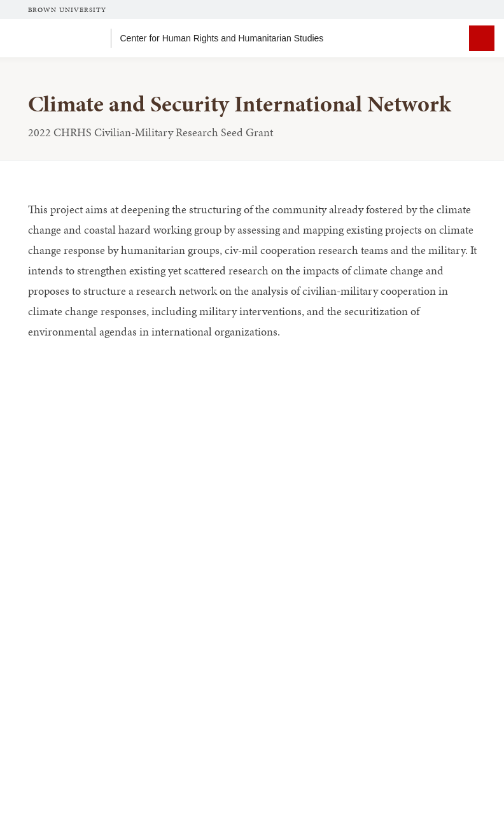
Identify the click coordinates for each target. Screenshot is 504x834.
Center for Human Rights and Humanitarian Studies (222, 38)
